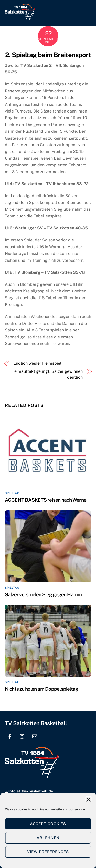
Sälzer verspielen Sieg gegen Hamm (43, 594)
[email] (35, 736)
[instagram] (22, 736)
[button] (88, 799)
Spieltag (12, 493)
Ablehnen (48, 838)
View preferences (48, 852)
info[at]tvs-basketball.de (31, 791)
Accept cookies (48, 824)
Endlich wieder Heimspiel (37, 363)
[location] (47, 736)
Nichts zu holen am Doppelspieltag (42, 689)
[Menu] (85, 8)
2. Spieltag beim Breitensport (48, 55)
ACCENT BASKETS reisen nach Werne (46, 500)
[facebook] (10, 736)
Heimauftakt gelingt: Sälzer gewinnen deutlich (47, 374)
